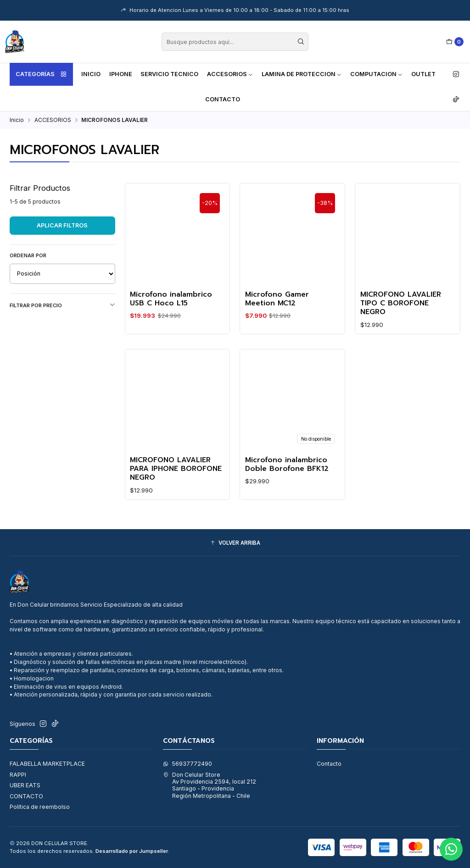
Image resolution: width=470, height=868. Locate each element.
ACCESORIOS (230, 74)
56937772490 (187, 764)
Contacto (223, 99)
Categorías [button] (41, 74)
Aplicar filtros (62, 225)
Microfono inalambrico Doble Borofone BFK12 (287, 476)
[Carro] (455, 42)
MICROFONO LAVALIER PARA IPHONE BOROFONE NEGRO (176, 480)
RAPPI (18, 775)
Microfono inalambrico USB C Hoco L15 (171, 299)
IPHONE (121, 74)
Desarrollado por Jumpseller (132, 851)
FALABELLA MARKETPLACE (47, 764)
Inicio (91, 74)
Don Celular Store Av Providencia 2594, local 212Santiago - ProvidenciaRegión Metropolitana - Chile (210, 785)
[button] (235, 544)
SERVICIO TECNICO (169, 74)
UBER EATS (25, 785)
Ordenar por (28, 255)
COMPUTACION (377, 74)
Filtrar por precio (62, 305)
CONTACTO (26, 796)
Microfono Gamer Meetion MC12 (277, 299)
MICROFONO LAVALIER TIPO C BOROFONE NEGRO (401, 304)
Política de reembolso (40, 807)
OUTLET (423, 74)
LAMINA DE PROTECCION (302, 74)
